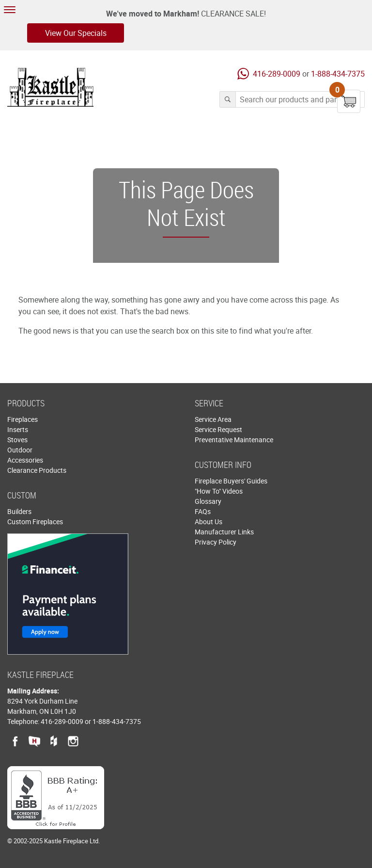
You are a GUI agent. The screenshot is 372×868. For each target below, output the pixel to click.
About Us (209, 522)
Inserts (18, 429)
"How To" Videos (219, 491)
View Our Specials (76, 33)
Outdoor (20, 450)
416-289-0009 (277, 74)
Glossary (208, 501)
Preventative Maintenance (234, 440)
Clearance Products (37, 470)
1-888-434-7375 (338, 74)
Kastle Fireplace (50, 87)
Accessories (25, 460)
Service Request (218, 429)
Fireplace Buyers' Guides (231, 481)
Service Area (213, 419)
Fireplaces (23, 419)
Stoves (17, 440)
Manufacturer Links (224, 532)
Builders (19, 511)
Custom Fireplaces (35, 522)
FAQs (203, 511)
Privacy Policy (216, 542)
